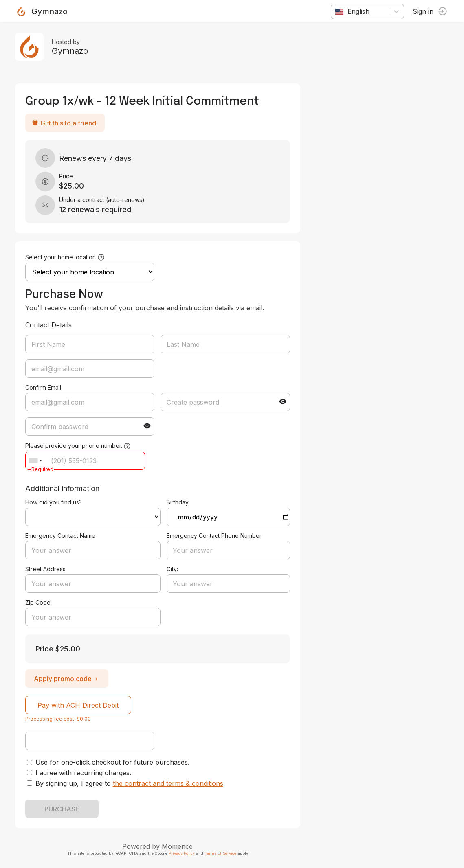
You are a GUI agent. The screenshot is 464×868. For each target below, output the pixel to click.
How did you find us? (55, 502)
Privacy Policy (183, 853)
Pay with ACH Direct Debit (80, 705)
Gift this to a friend (65, 123)
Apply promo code (68, 679)
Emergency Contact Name (62, 536)
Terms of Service (222, 853)
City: (174, 569)
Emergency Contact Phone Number (215, 536)
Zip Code (39, 602)
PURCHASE (63, 809)
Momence (179, 846)
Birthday (179, 502)
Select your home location (62, 257)
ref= (94, 517)
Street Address (47, 569)
